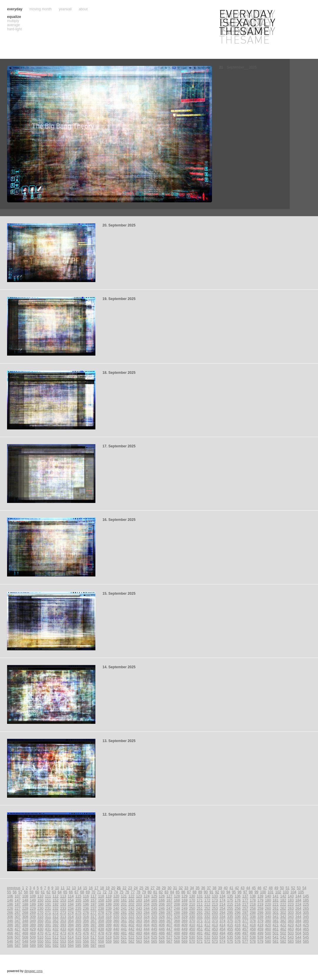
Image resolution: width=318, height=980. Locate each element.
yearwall (65, 9)
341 (276, 917)
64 (60, 892)
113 (63, 896)
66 (71, 892)
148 (25, 900)
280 (116, 913)
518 (101, 937)
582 (283, 941)
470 (40, 933)
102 (278, 892)
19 (108, 888)
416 (238, 925)
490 (192, 933)
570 (192, 941)
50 (282, 888)
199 (109, 904)
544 (298, 937)
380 (268, 921)
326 (162, 917)
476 (86, 933)
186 (10, 904)
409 (185, 925)
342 (283, 917)
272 (56, 913)
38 (215, 888)
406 (162, 925)
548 (25, 941)
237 (93, 909)
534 (222, 937)
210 (192, 904)
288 (177, 913)
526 (162, 937)
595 (78, 946)
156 (86, 900)
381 (276, 921)
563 (139, 941)
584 (298, 941)
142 (283, 896)
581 (276, 941)
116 (86, 896)
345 (306, 917)
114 (71, 896)
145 (306, 896)
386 (10, 925)
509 (33, 937)
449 (185, 929)
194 (71, 904)
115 (78, 896)
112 (56, 896)
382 (283, 921)
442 (131, 929)
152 (56, 900)
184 (298, 900)
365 (154, 921)
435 (78, 929)
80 (149, 892)
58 (26, 892)
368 (177, 921)
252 (207, 909)
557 (93, 941)
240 (116, 909)
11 (63, 888)
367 (169, 921)
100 (263, 892)
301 (276, 913)
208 (177, 904)
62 (48, 892)
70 (93, 892)
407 (169, 925)
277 (93, 913)
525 (154, 937)
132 (207, 896)
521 (124, 937)
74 (116, 892)
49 (276, 888)
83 (167, 892)
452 (207, 929)
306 (10, 917)
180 (268, 900)
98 (251, 892)
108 (25, 896)
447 (169, 929)
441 (124, 929)
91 (211, 892)
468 (25, 933)
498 (253, 933)
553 (63, 941)
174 (222, 900)
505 (306, 933)
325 (154, 917)
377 (245, 921)
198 (101, 904)
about (83, 9)
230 (40, 909)
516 (86, 937)
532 (207, 937)
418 (253, 925)
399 (109, 925)
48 (270, 888)
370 (192, 921)
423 (291, 925)
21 (119, 888)
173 (215, 900)
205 (154, 904)
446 (162, 929)
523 (139, 937)
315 (78, 917)
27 (152, 888)
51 (288, 888)
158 (101, 900)
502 (283, 933)
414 (222, 925)
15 (85, 888)
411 (200, 925)
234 (71, 909)
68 (82, 892)
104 (293, 892)
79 (144, 892)
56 (15, 892)
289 (185, 913)
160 (116, 900)
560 (116, 941)
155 (78, 900)
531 (200, 937)
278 (101, 913)
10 (57, 888)
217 (245, 904)
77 (133, 892)
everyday (15, 9)
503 (291, 933)
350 (40, 921)
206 (162, 904)
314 (71, 917)
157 (93, 900)
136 (238, 896)
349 (33, 921)
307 (18, 917)
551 (48, 941)
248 (177, 909)
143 (291, 896)
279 (109, 913)
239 (109, 909)
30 (169, 888)
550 (40, 941)
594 (71, 946)
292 (207, 913)
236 (86, 909)
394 (71, 925)
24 (136, 888)
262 (283, 909)
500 (268, 933)
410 (192, 925)
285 (154, 913)
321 (124, 917)
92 (217, 892)
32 (181, 888)
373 (215, 921)
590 (40, 946)
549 (33, 941)
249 (185, 909)
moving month (40, 9)
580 (268, 941)
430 (40, 929)
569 (185, 941)
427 (18, 929)
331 (200, 917)
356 (86, 921)
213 (215, 904)
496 (238, 933)
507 (18, 937)
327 (169, 917)
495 (230, 933)
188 (25, 904)
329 (185, 917)
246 (162, 909)
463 (291, 929)
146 (10, 900)
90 (206, 892)
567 (169, 941)
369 (185, 921)
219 (260, 904)
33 (186, 888)
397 (93, 925)
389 (33, 925)
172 (207, 900)
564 (147, 941)
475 (78, 933)
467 (18, 933)
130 (192, 896)
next (101, 946)
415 (230, 925)
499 (260, 933)
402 (131, 925)
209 (185, 904)
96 (240, 892)
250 (192, 909)
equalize (14, 17)
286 (162, 913)
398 (101, 925)
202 (131, 904)
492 (207, 933)
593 (63, 946)
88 (194, 892)
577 (245, 941)
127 (169, 896)
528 (177, 937)
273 (63, 913)
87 (189, 892)
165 (154, 900)
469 (33, 933)
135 (230, 896)
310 (40, 917)
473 (63, 933)
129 (185, 896)
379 (260, 921)
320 (116, 917)
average (13, 25)
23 (130, 888)
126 (162, 896)
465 (306, 929)
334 (222, 917)
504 (298, 933)
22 (124, 888)
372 (207, 921)
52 (293, 888)
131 (200, 896)
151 (48, 900)
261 (276, 909)
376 (238, 921)
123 (139, 896)
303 (291, 913)
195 (78, 904)
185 (306, 900)
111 (48, 896)
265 (306, 909)
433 (63, 929)
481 (124, 933)
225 (306, 904)
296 (238, 913)
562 (131, 941)
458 (253, 929)
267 (18, 913)
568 (177, 941)
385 (306, 921)
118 (101, 896)
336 (238, 917)
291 (200, 913)
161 (124, 900)
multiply (13, 21)
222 (283, 904)
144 (298, 896)
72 (105, 892)
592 (56, 946)
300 (268, 913)
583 (291, 941)
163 (139, 900)
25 (141, 888)
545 (306, 937)
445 (154, 929)
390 (40, 925)
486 (162, 933)
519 (109, 937)
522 (131, 937)
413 (215, 925)
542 (283, 937)
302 (283, 913)
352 (56, 921)
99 (256, 892)
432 (56, 929)
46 (259, 888)
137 (245, 896)
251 (200, 909)
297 (245, 913)
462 (283, 929)
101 (271, 892)
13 (74, 888)
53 (299, 888)
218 (253, 904)
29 (164, 888)
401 (124, 925)
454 (222, 929)
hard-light (14, 29)
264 (298, 909)
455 (230, 929)
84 (172, 892)
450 (192, 929)
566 (162, 941)
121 (124, 896)
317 (93, 917)
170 (192, 900)
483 (139, 933)
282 (131, 913)
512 (56, 937)
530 (192, 937)
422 (283, 925)
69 (88, 892)
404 (147, 925)
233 (63, 909)
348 (25, 921)
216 (238, 904)
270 (40, 913)
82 (161, 892)
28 (158, 888)
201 (124, 904)
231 (48, 909)
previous (14, 888)
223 (291, 904)
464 (298, 929)
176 (238, 900)
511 (48, 937)
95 (234, 892)
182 (283, 900)
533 (215, 937)
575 (230, 941)
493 (215, 933)
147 (18, 900)
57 (20, 892)
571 (200, 941)
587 (18, 946)
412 (207, 925)
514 (71, 937)
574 (222, 941)
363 (139, 921)
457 (245, 929)
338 (253, 917)
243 (139, 909)
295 (230, 913)
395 (78, 925)
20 (113, 888)
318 (101, 917)
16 (91, 888)
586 (10, 946)
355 (78, 921)
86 (183, 892)
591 (48, 946)
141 (276, 896)
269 (33, 913)
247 (169, 909)
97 (245, 892)
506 (10, 937)
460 (268, 929)
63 (54, 892)
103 (286, 892)
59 (31, 892)
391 (48, 925)
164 (147, 900)
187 (18, 904)
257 (245, 909)
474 (71, 933)
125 (154, 896)
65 (65, 892)
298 (253, 913)
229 (33, 909)
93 (223, 892)
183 (291, 900)
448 (177, 929)
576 (238, 941)
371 (200, 921)
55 (9, 892)
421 (276, 925)
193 (63, 904)
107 (18, 896)
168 (177, 900)
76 (127, 892)
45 (254, 888)
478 (101, 933)
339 (260, 917)
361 (124, 921)
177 (245, 900)
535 (230, 937)
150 (40, 900)
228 (25, 909)
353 (63, 921)
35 (197, 888)
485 (154, 933)
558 (101, 941)
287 (169, 913)
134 (222, 896)
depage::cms (34, 971)
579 (260, 941)
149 (33, 900)
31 (175, 888)
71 (99, 892)
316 (86, 917)
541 (276, 937)
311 (48, 917)
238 (101, 909)
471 (48, 933)
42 (237, 888)
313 (63, 917)
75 (121, 892)
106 (10, 896)
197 (93, 904)
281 (124, 913)
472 (56, 933)
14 (79, 888)
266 (10, 913)
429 (33, 929)
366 (162, 921)
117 (93, 896)
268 (25, 913)
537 (245, 937)
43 (242, 888)
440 (116, 929)
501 (276, 933)
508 (25, 937)
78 (138, 892)
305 (306, 913)
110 (40, 896)
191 (48, 904)
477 (93, 933)
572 (207, 941)
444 (147, 929)
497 (245, 933)
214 (222, 904)
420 (268, 925)
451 (200, 929)
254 (222, 909)
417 (245, 925)
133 (215, 896)
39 (220, 888)
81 (155, 892)
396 (86, 925)
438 (101, 929)
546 (10, 941)
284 (147, 913)
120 (116, 896)
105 (301, 892)
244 (147, 909)
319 (109, 917)
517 (93, 937)
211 (200, 904)
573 (215, 941)
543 (291, 937)
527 (169, 937)
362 (131, 921)
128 (177, 896)
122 (131, 896)
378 (253, 921)
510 (40, 937)
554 (71, 941)
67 (76, 892)
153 (63, 900)
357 (93, 921)
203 (139, 904)
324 (147, 917)
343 (291, 917)
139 (260, 896)
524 (147, 937)
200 (116, 904)
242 (131, 909)
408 (177, 925)
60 (37, 892)
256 (238, 909)
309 (33, 917)
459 (260, 929)
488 (177, 933)
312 (56, 917)
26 (147, 888)
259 (260, 909)
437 (93, 929)
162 (131, 900)
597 (93, 946)
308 (25, 917)
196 (86, 904)
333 (215, 917)
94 (228, 892)
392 (56, 925)
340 (268, 917)
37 (209, 888)
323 (139, 917)
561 (124, 941)
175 (230, 900)
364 (147, 921)
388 (25, 925)
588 (25, 946)
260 (268, 909)
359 (109, 921)
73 (110, 892)
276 (86, 913)
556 (86, 941)
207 (169, 904)
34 (192, 888)
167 (169, 900)
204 (147, 904)
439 (109, 929)
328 (177, 917)
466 (10, 933)
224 (298, 904)
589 (33, 946)
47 (265, 888)
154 (71, 900)
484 (147, 933)
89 (200, 892)
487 (169, 933)
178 (253, 900)
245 (154, 909)
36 (203, 888)
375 (230, 921)
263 (291, 909)
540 (268, 937)
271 (48, 913)
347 (18, 921)
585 (306, 941)
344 (298, 917)
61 (43, 892)
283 (139, 913)
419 (260, 925)
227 (18, 909)
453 (215, 929)
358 (101, 921)
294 (222, 913)
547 (18, 941)
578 (253, 941)
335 (230, 917)
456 (238, 929)
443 (139, 929)
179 (260, 900)
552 (56, 941)
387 (18, 925)
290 (192, 913)
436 (86, 929)
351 (48, 921)
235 (78, 909)
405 (154, 925)
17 (96, 888)
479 (109, 933)
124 (147, 896)
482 (131, 933)
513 (63, 937)
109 (33, 896)
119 (109, 896)
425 (306, 925)
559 (109, 941)
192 (56, 904)
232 (56, 909)
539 (260, 937)
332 (207, 917)
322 (131, 917)
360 (116, 921)
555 (78, 941)
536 (238, 937)
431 (48, 929)
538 (253, 937)
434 (71, 929)
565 (154, 941)
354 (71, 921)
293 (215, 913)
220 (268, 904)
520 (116, 937)
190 (40, 904)
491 (200, 933)
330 (192, 917)
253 (215, 909)
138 (253, 896)
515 (78, 937)
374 (222, 921)
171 (200, 900)
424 (298, 925)
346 (10, 921)
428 (25, 929)
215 (230, 904)
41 (231, 888)
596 (86, 946)
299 (260, 913)
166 (162, 900)
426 (10, 929)
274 (71, 913)
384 (298, 921)
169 (185, 900)
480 (116, 933)
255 (230, 909)
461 (276, 929)
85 (178, 892)
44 (248, 888)
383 (291, 921)
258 (253, 909)
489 (185, 933)
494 (222, 933)
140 (268, 896)
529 (185, 937)
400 (116, 925)
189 (33, 904)
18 (102, 888)
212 (207, 904)
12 (68, 888)
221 (276, 904)
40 (226, 888)
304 (298, 913)
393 (63, 925)
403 (139, 925)
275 (78, 913)
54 (304, 888)
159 (109, 900)
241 (124, 909)
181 (276, 900)
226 (10, 909)
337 (245, 917)
